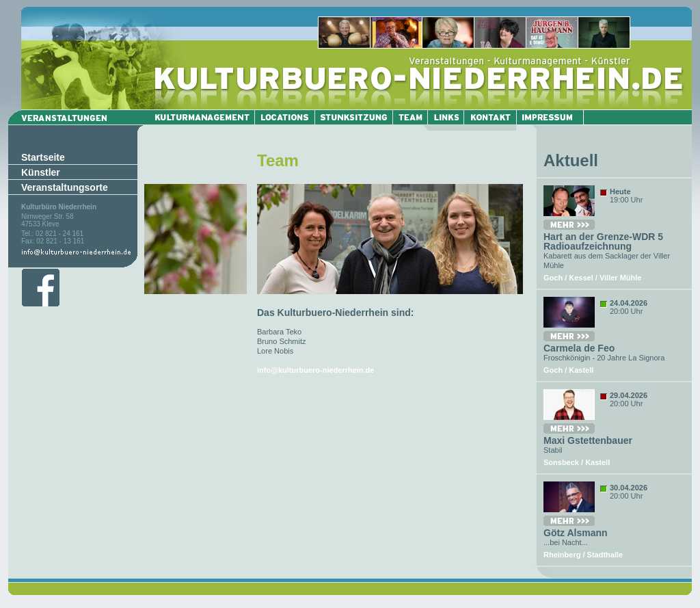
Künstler (41, 172)
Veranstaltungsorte (65, 187)
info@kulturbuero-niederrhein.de (315, 370)
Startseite (43, 157)
